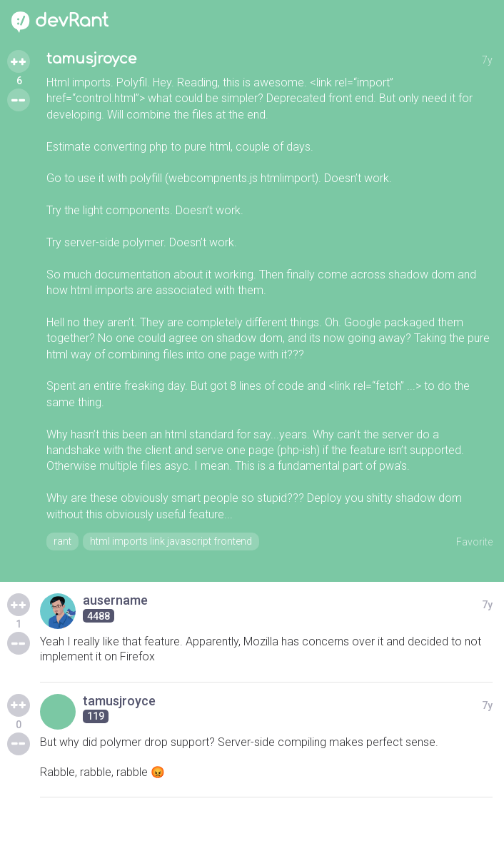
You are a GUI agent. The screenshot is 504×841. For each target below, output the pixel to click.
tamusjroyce (91, 59)
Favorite (474, 542)
